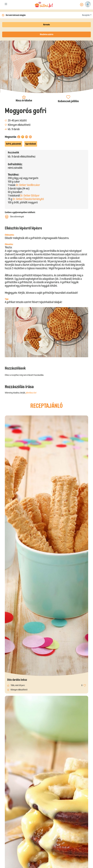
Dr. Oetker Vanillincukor (28, 185)
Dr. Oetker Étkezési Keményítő (28, 199)
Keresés (46, 25)
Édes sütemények (14, 217)
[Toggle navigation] (6, 5)
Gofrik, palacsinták (13, 144)
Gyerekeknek (31, 144)
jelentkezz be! (31, 393)
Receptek (86, 15)
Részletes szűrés (47, 34)
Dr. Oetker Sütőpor (30, 195)
